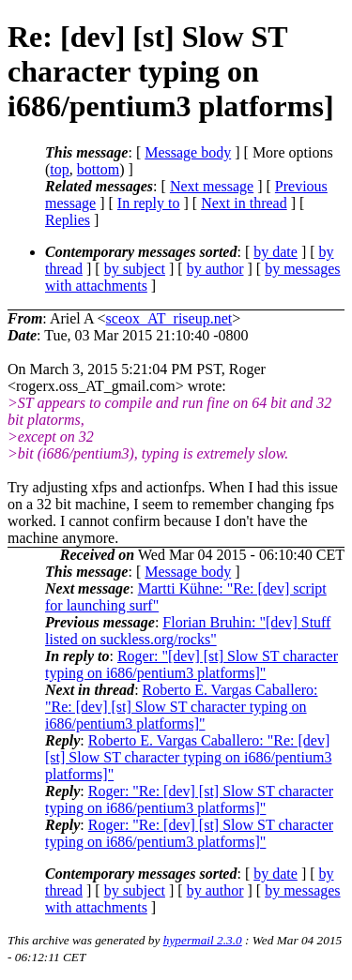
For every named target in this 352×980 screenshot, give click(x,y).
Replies (68, 220)
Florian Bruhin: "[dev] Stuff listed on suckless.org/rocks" (188, 631)
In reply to (149, 203)
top (59, 169)
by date (275, 252)
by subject (135, 269)
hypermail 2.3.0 (203, 940)
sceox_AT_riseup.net (169, 318)
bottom (98, 169)
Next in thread (244, 203)
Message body (188, 152)
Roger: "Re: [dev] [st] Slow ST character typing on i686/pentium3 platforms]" (189, 799)
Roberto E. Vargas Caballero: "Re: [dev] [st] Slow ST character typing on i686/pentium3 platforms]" (182, 707)
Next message (212, 186)
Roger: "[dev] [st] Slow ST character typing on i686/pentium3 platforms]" (191, 664)
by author (215, 269)
